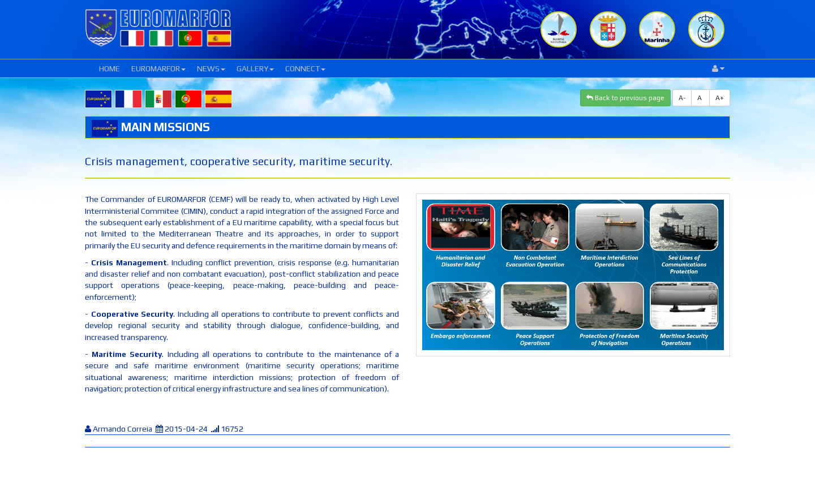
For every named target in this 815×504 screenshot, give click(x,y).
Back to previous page (625, 98)
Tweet (92, 441)
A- (682, 98)
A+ (720, 98)
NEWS (211, 68)
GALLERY (255, 68)
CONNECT (305, 68)
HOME (110, 68)
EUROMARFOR (158, 68)
